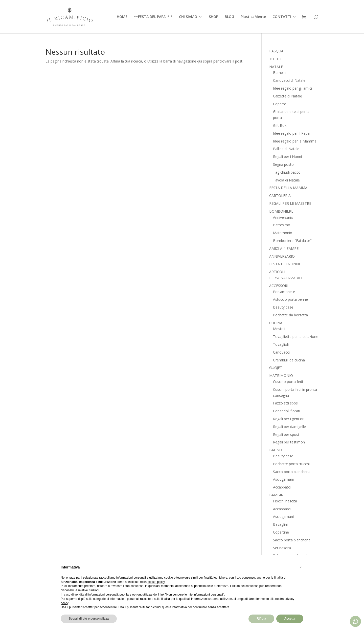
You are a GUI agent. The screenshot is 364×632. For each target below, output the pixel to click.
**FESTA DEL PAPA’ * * (153, 17)
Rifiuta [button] (261, 619)
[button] (301, 567)
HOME (122, 17)
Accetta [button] (290, 619)
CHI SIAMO (188, 17)
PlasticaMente (253, 17)
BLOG (229, 17)
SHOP (213, 17)
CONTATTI (282, 17)
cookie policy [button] (156, 582)
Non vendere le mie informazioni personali (195, 595)
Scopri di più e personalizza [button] (89, 619)
